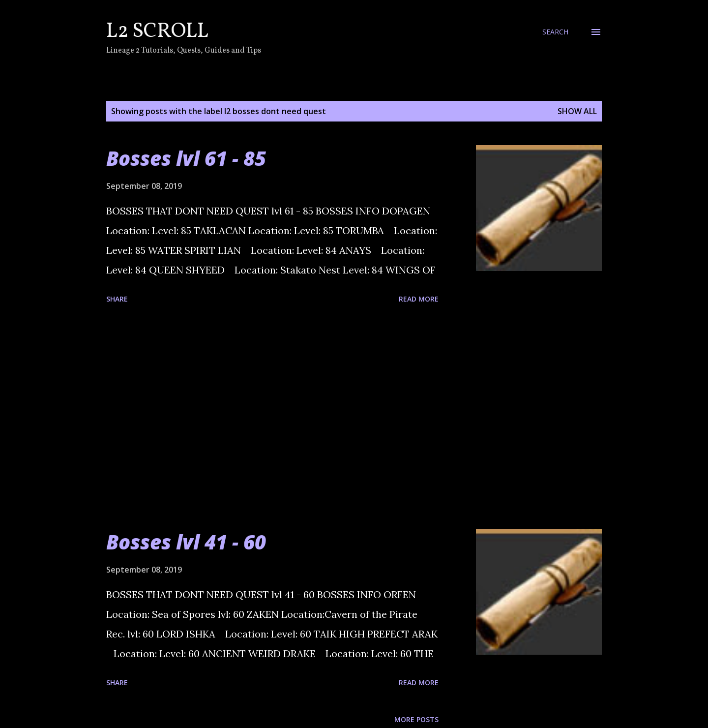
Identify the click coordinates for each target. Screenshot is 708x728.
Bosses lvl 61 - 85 (186, 158)
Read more (419, 299)
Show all (577, 111)
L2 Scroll (157, 32)
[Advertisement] (272, 418)
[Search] (555, 32)
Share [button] (117, 299)
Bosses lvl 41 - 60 (186, 542)
